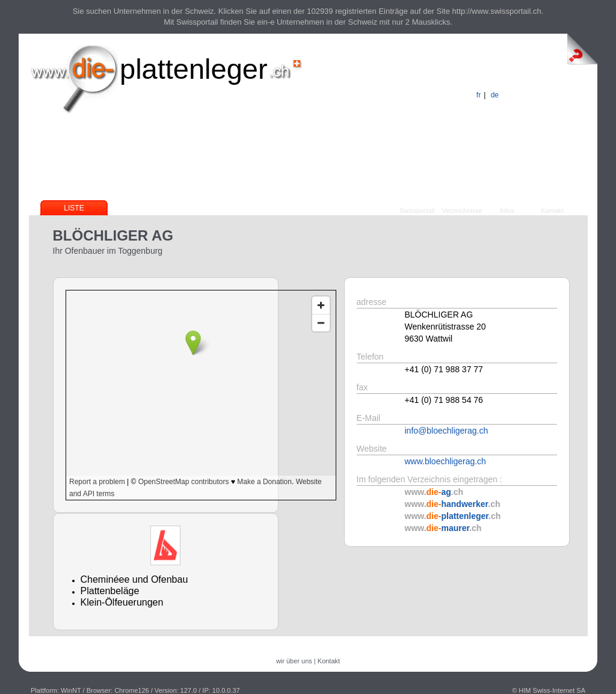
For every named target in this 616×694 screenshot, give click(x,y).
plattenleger (194, 69)
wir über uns (294, 661)
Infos (507, 210)
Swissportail (417, 210)
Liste (74, 208)
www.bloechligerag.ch (445, 461)
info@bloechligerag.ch (447, 431)
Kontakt (552, 210)
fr (479, 95)
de (495, 95)
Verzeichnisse (462, 210)
